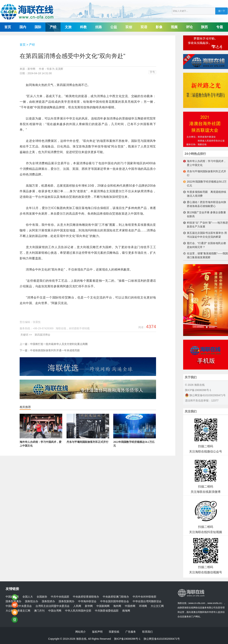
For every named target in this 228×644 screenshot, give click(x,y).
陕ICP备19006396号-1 (198, 390)
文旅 (68, 27)
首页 (8, 27)
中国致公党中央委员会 (19, 606)
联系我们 (147, 632)
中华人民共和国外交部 (78, 611)
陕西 (204, 27)
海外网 (117, 606)
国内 (23, 27)
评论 (189, 27)
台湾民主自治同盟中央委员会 (53, 606)
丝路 (98, 27)
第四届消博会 (42, 335)
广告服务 (131, 632)
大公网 (10, 611)
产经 (53, 27)
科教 (83, 27)
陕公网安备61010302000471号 (205, 395)
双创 (129, 27)
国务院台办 (32, 601)
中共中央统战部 (60, 597)
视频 (174, 27)
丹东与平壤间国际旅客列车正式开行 (87, 442)
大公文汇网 (157, 606)
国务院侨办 (48, 601)
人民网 (77, 606)
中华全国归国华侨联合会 (115, 601)
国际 (38, 27)
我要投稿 (114, 632)
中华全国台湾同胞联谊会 (147, 601)
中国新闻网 (103, 606)
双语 (144, 27)
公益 (114, 27)
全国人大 (28, 597)
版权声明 (97, 632)
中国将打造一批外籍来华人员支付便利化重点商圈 (59, 344)
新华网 (89, 606)
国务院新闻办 (67, 601)
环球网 (143, 606)
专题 (220, 27)
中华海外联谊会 (87, 601)
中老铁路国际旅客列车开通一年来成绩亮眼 (55, 350)
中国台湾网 (55, 611)
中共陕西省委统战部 (107, 611)
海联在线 (182, 603)
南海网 (126, 611)
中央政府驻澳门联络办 (116, 597)
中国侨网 (130, 606)
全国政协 (42, 597)
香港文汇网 (24, 611)
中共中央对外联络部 (144, 597)
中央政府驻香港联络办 (86, 597)
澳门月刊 (39, 611)
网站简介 (81, 632)
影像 (159, 27)
